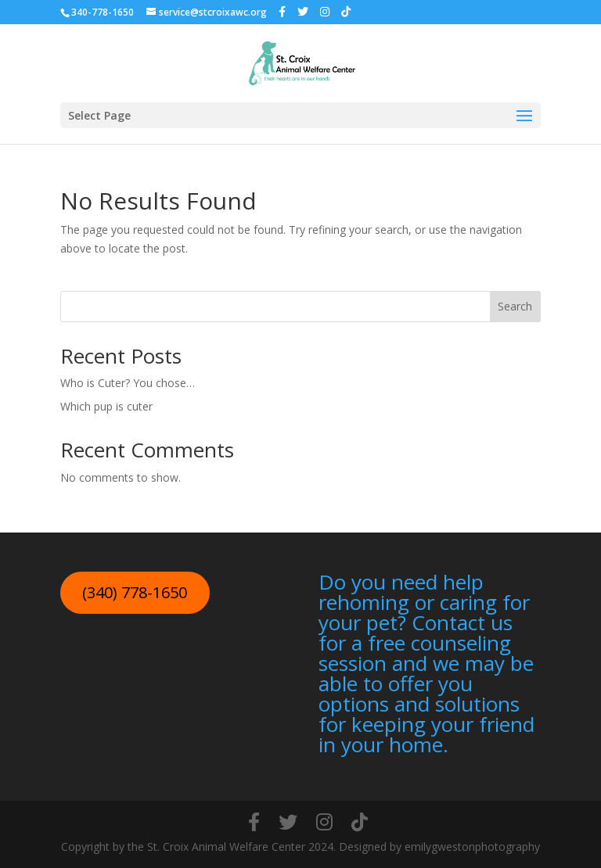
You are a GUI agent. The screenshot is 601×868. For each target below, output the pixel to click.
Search (515, 306)
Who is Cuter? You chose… (128, 383)
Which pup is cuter (106, 406)
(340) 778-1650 (135, 592)
